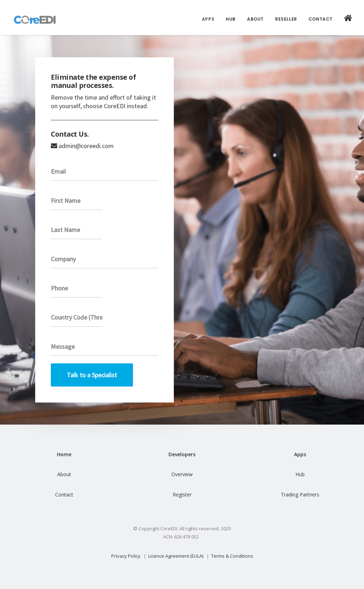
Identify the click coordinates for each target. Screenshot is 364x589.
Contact (321, 19)
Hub (231, 19)
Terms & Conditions (232, 556)
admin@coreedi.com (86, 146)
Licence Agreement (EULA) (176, 556)
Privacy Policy (126, 556)
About (255, 19)
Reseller (286, 19)
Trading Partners (300, 495)
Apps (208, 19)
